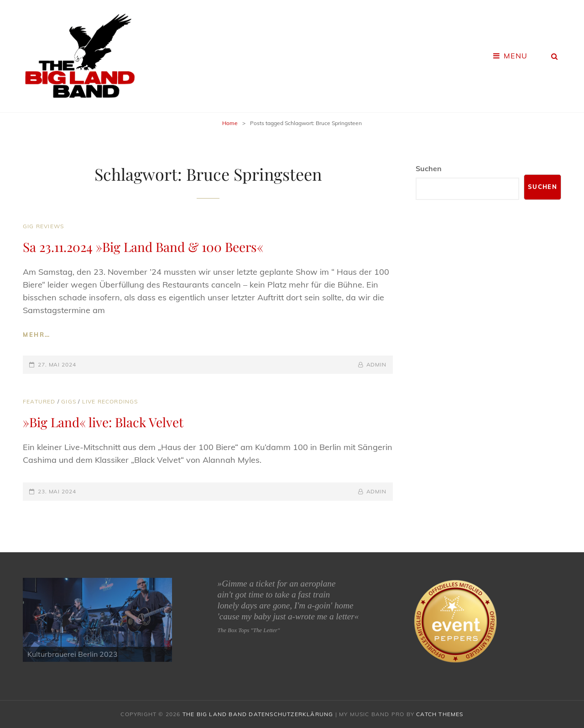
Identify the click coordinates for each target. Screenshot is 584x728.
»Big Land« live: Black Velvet (103, 422)
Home (230, 123)
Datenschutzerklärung (291, 714)
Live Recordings (110, 401)
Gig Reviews (43, 226)
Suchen (429, 168)
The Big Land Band (215, 714)
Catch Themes (440, 714)
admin (377, 364)
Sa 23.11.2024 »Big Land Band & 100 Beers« (143, 247)
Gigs (69, 401)
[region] (97, 620)
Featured (39, 401)
